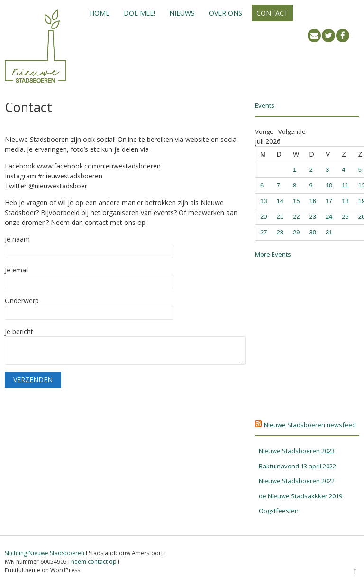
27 (264, 232)
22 (296, 217)
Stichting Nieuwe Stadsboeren (45, 553)
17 (329, 201)
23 (312, 217)
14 (280, 201)
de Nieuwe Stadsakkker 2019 (300, 496)
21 (280, 217)
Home (100, 13)
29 (296, 232)
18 (345, 201)
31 (329, 232)
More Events (273, 254)
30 (312, 232)
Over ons (226, 13)
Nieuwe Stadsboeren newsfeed (310, 425)
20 (264, 217)
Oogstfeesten (279, 511)
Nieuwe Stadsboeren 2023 (297, 451)
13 (264, 201)
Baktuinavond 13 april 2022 (297, 466)
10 (329, 185)
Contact (272, 13)
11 (345, 185)
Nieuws (182, 13)
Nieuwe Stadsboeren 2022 (297, 481)
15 (296, 201)
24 (329, 217)
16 (312, 201)
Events (265, 105)
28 (280, 232)
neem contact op (94, 562)
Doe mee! (139, 13)
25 (345, 217)
